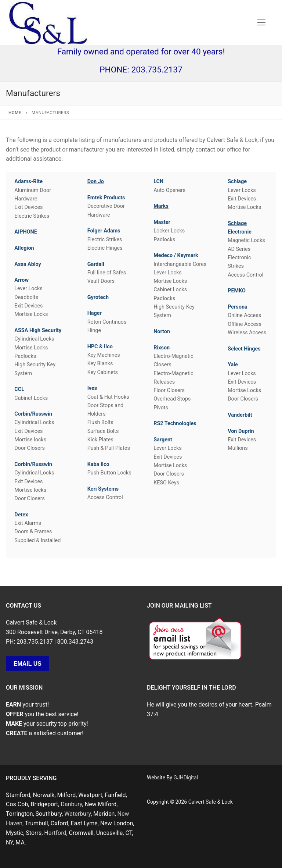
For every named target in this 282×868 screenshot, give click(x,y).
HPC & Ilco (100, 347)
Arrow (21, 280)
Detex (21, 515)
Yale (233, 365)
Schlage (237, 182)
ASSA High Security (38, 330)
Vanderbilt (240, 415)
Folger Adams (104, 231)
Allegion (24, 248)
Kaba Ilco (98, 464)
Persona (238, 307)
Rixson (162, 348)
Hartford (55, 833)
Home (15, 113)
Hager (95, 313)
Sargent (163, 440)
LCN (158, 182)
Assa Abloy (28, 264)
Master (162, 222)
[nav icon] (261, 23)
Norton (162, 332)
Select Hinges (244, 349)
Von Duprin (241, 431)
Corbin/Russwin (33, 414)
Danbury (71, 804)
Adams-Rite (28, 182)
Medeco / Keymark (176, 255)
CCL (19, 389)
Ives (92, 388)
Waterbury (77, 814)
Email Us (28, 664)
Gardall (96, 264)
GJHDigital (186, 778)
